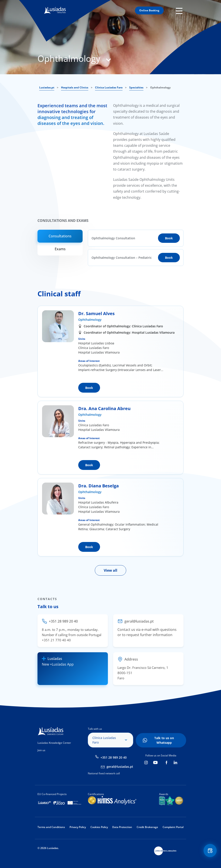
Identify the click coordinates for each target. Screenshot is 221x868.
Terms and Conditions (51, 827)
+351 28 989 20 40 (114, 757)
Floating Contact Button (210, 851)
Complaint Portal (173, 827)
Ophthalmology (90, 320)
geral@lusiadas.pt (120, 767)
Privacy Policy (78, 827)
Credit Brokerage (147, 827)
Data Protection (122, 827)
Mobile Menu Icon (180, 10)
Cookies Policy (99, 827)
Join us (41, 750)
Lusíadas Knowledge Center (54, 743)
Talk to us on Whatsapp (164, 740)
